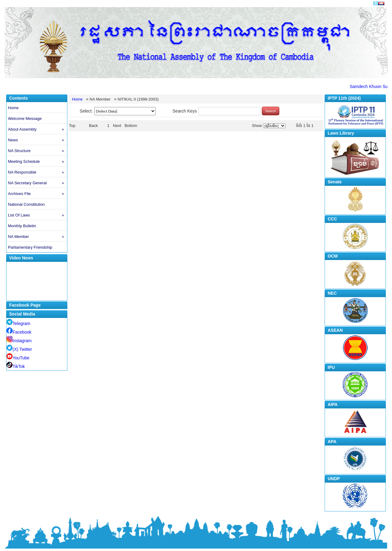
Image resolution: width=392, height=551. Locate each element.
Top (72, 126)
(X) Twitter (19, 349)
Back (94, 126)
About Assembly (38, 129)
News (38, 140)
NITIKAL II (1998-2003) (138, 99)
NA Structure (38, 151)
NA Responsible (38, 172)
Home (13, 108)
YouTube (18, 358)
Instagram (19, 341)
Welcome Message (25, 119)
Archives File (38, 194)
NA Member (38, 237)
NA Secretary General (38, 183)
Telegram (18, 323)
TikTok (16, 366)
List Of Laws (38, 215)
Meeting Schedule (38, 162)
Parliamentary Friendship (30, 247)
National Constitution (26, 204)
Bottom (131, 126)
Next (117, 126)
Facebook (19, 332)
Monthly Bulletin (22, 226)
